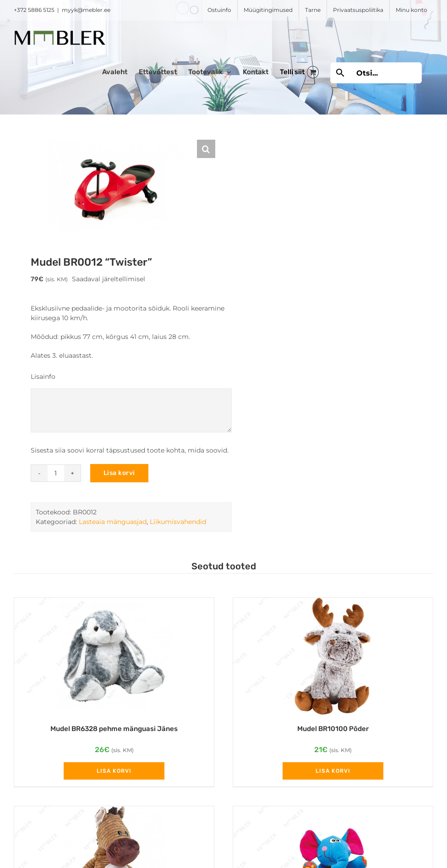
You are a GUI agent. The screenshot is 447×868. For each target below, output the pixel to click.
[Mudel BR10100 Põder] (333, 656)
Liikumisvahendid (178, 522)
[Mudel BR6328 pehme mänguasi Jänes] (114, 656)
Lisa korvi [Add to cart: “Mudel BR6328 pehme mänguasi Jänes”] (114, 771)
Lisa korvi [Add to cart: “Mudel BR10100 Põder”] (333, 771)
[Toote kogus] (56, 473)
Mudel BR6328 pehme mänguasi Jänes (114, 729)
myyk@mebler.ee (86, 10)
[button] (206, 149)
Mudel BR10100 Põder (333, 729)
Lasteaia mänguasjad (113, 522)
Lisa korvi (119, 473)
